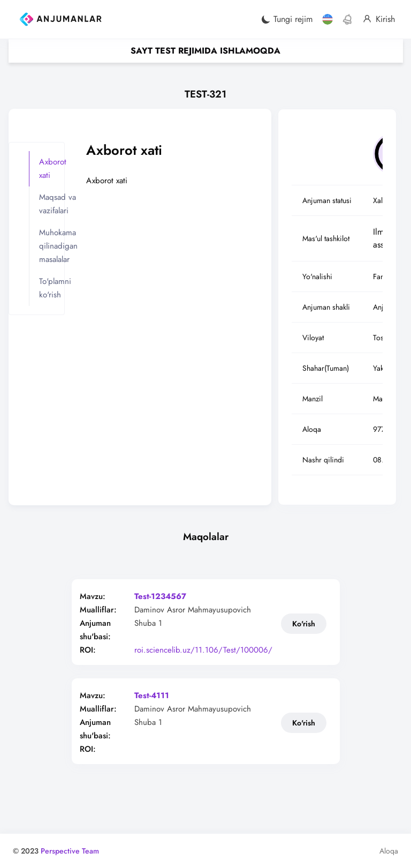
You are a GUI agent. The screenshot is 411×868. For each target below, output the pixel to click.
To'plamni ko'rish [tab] (55, 288)
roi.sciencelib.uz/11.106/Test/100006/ (204, 650)
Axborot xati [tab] (53, 169)
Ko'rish (304, 624)
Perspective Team (70, 851)
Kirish (379, 19)
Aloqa (389, 851)
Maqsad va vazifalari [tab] (58, 204)
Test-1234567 (161, 597)
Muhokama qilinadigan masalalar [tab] (58, 246)
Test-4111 (152, 696)
